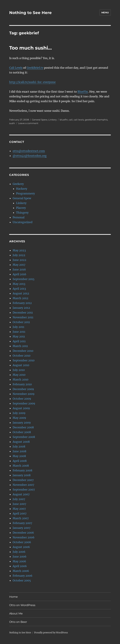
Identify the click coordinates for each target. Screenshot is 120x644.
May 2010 (19, 375)
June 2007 (19, 504)
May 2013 (19, 284)
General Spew (40, 120)
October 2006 (22, 542)
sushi (12, 123)
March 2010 (20, 379)
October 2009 (22, 399)
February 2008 (22, 470)
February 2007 (22, 523)
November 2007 (23, 485)
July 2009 (19, 413)
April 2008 (20, 461)
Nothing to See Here (30, 13)
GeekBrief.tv (35, 68)
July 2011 (18, 327)
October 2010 (22, 356)
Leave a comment (28, 123)
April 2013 (19, 289)
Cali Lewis (16, 68)
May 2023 (19, 250)
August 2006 (21, 547)
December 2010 (23, 351)
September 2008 (24, 437)
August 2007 (21, 494)
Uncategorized (23, 222)
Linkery (52, 120)
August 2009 (21, 408)
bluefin (64, 120)
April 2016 (19, 274)
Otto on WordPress (22, 605)
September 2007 (24, 490)
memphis (102, 120)
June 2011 (19, 332)
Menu (105, 12)
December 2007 (23, 480)
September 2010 (24, 360)
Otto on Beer (18, 622)
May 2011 (19, 336)
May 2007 (19, 509)
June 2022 (19, 260)
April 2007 (20, 513)
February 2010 (22, 384)
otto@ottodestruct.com (29, 151)
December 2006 (23, 533)
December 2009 (23, 389)
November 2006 (24, 537)
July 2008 (19, 446)
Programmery (25, 193)
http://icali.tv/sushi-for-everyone (32, 82)
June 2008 (19, 451)
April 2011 (19, 341)
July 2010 (19, 370)
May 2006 (19, 561)
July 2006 (19, 552)
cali (71, 120)
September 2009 (24, 403)
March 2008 (21, 466)
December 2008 (23, 427)
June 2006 (20, 557)
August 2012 (21, 293)
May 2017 (19, 265)
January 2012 (21, 308)
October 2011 (21, 322)
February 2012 (22, 303)
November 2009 (24, 394)
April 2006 (20, 566)
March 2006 (21, 571)
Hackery (22, 189)
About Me (16, 614)
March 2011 (20, 346)
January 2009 (22, 423)
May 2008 (19, 456)
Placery (21, 208)
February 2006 (23, 576)
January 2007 (22, 528)
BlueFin (83, 92)
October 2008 (22, 432)
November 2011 (23, 317)
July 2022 (19, 255)
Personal (19, 217)
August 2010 (21, 365)
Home (13, 597)
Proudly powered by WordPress (51, 633)
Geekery (18, 184)
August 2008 (21, 442)
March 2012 (20, 298)
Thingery (22, 213)
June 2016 (19, 269)
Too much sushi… (30, 48)
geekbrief (90, 120)
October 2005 (22, 580)
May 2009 (19, 418)
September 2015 (24, 279)
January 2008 (22, 475)
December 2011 (23, 313)
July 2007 (19, 499)
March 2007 (21, 518)
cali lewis (79, 120)
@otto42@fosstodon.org (30, 156)
